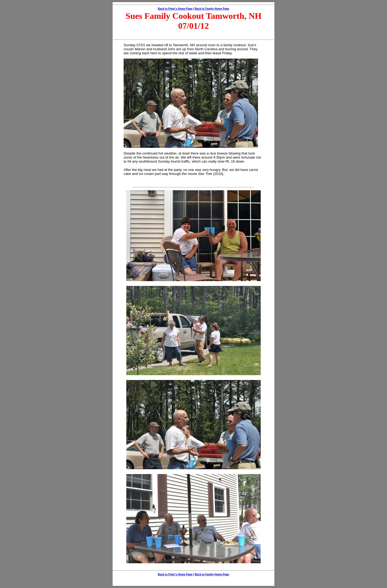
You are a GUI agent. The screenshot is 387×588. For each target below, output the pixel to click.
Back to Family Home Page (212, 9)
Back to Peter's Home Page (175, 9)
